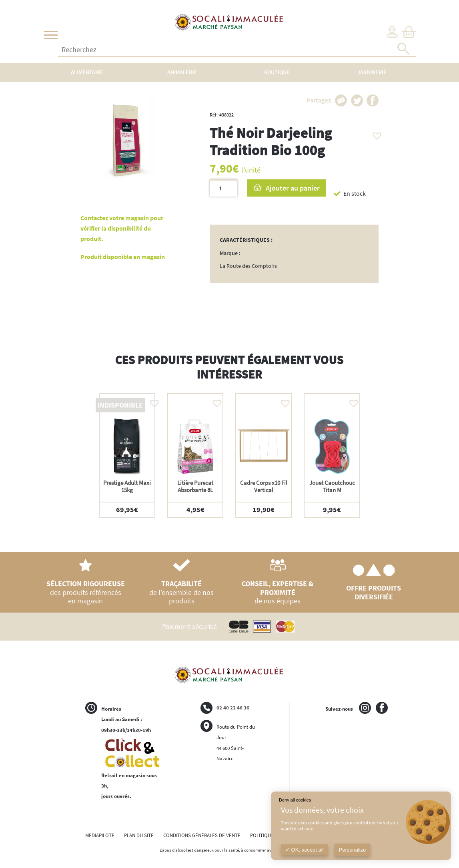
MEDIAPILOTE (100, 835)
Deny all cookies (295, 800)
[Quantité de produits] (223, 188)
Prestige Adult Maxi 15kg (127, 486)
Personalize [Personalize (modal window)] (353, 850)
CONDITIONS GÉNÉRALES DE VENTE (202, 835)
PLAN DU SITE (139, 835)
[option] (127, 455)
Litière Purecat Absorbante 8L (195, 486)
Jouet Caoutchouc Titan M (332, 486)
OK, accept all (305, 850)
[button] (375, 134)
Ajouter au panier (293, 188)
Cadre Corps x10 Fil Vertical (264, 486)
